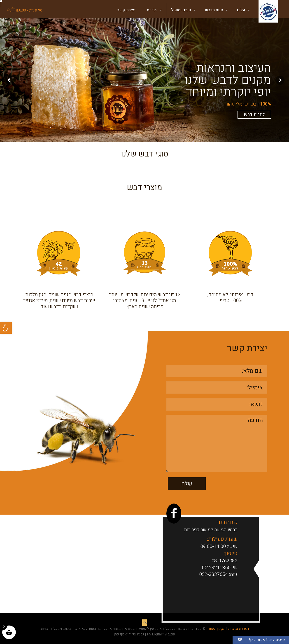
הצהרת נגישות (239, 629)
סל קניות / (26, 10)
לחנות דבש (254, 115)
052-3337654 (213, 574)
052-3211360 (216, 568)
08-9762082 (225, 561)
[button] (6, 328)
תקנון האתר (217, 629)
